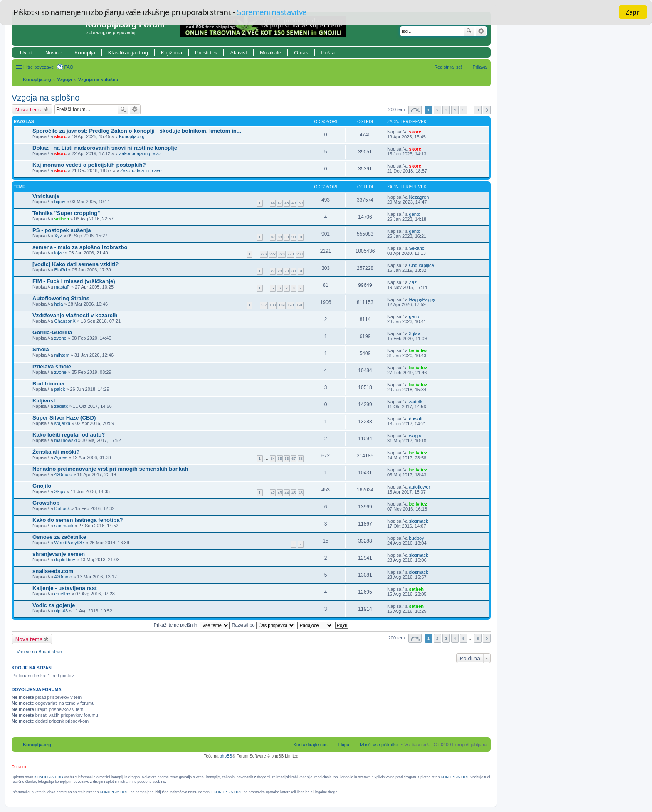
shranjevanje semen (59, 554)
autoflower (420, 487)
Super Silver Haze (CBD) (64, 418)
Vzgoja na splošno (98, 79)
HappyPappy (422, 299)
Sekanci (417, 248)
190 (291, 305)
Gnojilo (42, 486)
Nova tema (29, 109)
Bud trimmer (49, 384)
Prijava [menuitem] (479, 67)
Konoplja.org (37, 79)
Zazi (414, 282)
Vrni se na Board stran (39, 652)
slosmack (64, 526)
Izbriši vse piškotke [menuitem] (379, 745)
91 (301, 237)
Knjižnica (172, 53)
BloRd (61, 270)
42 (273, 493)
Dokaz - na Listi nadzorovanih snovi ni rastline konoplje (105, 148)
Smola (41, 349)
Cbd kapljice (422, 265)
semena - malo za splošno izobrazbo (80, 247)
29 (287, 271)
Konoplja (85, 53)
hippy (60, 202)
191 (300, 305)
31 (301, 271)
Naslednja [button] (487, 110)
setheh (62, 219)
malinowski (66, 440)
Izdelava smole (52, 367)
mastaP (62, 287)
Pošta (328, 53)
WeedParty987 (70, 543)
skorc (61, 136)
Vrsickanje (46, 196)
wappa (416, 436)
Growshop (46, 503)
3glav (415, 333)
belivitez (418, 350)
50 (301, 203)
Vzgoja (65, 79)
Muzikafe (270, 53)
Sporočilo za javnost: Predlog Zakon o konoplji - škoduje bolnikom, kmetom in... (137, 131)
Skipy (60, 491)
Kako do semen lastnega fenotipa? (78, 520)
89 (287, 237)
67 (294, 459)
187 (264, 305)
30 (294, 271)
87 (273, 237)
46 (273, 203)
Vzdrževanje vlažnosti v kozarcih (75, 315)
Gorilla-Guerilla (52, 332)
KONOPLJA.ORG (48, 777)
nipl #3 (61, 611)
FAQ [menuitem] (69, 67)
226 (264, 254)
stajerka (63, 423)
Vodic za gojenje (54, 605)
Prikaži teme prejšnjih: (192, 625)
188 (273, 305)
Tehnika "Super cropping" (66, 213)
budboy (417, 538)
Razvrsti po (264, 625)
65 (280, 459)
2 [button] (437, 110)
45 (294, 493)
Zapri (633, 12)
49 (294, 203)
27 (273, 271)
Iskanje (469, 31)
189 (282, 305)
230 (300, 254)
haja (59, 304)
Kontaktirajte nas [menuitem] (311, 745)
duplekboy (65, 560)
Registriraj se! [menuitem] (448, 67)
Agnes (61, 457)
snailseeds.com (53, 571)
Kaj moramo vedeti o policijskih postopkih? (89, 165)
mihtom (62, 355)
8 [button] (478, 110)
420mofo (63, 474)
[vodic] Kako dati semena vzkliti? (75, 264)
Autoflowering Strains (61, 298)
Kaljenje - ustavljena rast (65, 588)
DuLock (62, 508)
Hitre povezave (38, 67)
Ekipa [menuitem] (343, 745)
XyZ (59, 236)
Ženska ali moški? (56, 452)
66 (287, 459)
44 (287, 493)
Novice (53, 53)
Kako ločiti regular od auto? (69, 435)
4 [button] (455, 110)
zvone (61, 338)
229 (291, 254)
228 (282, 254)
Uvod (26, 53)
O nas (301, 53)
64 (273, 459)
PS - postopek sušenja (62, 230)
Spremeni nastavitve (272, 12)
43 (280, 493)
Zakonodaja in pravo (140, 153)
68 (301, 459)
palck (60, 389)
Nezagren (419, 197)
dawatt (416, 419)
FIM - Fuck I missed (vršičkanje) (74, 281)
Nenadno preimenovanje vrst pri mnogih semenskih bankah (110, 469)
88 (280, 237)
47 (280, 203)
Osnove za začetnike (59, 537)
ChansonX (65, 321)
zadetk (61, 406)
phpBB (226, 756)
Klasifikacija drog (128, 53)
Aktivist (238, 53)
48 (287, 203)
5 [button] (464, 110)
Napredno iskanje (481, 31)
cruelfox (63, 594)
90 (294, 237)
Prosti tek (206, 53)
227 (273, 254)
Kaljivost (44, 401)
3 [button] (446, 110)
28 (280, 271)
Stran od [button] (415, 110)
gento (415, 214)
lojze (59, 253)
